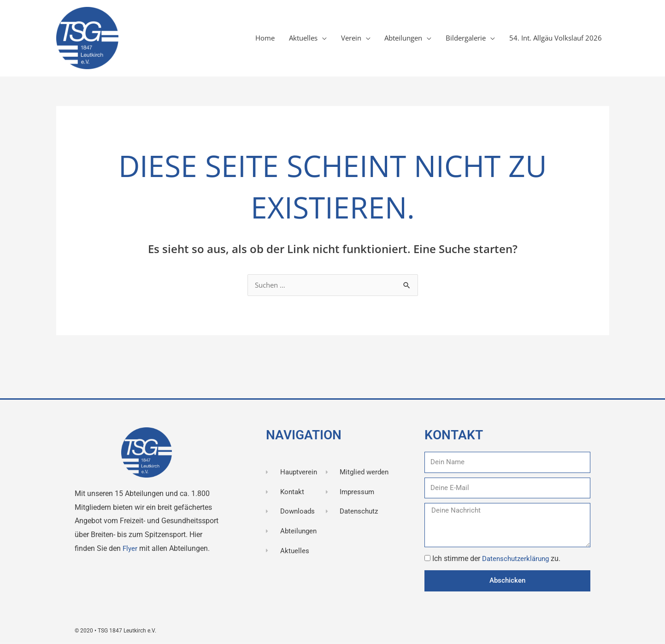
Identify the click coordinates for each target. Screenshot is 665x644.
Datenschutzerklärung (519, 559)
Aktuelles (284, 39)
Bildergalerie (458, 39)
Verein (335, 39)
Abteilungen (391, 39)
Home (243, 39)
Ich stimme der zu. (499, 559)
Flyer (131, 549)
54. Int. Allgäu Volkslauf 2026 (553, 39)
